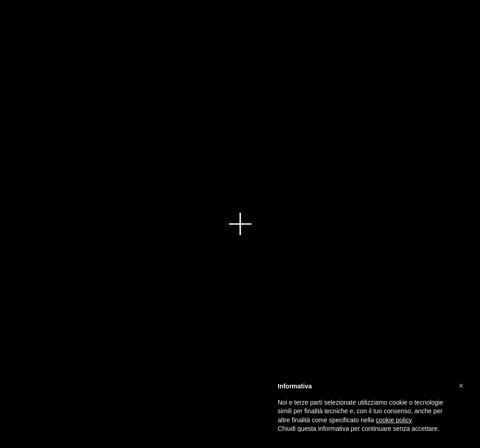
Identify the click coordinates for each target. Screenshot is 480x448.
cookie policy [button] (394, 420)
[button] (461, 386)
